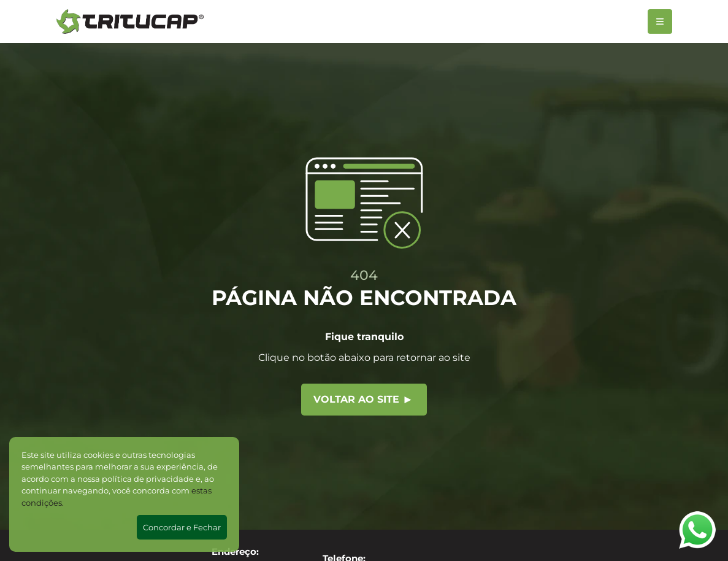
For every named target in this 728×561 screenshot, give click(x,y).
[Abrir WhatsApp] (697, 530)
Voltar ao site (362, 399)
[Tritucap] (130, 21)
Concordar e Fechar (182, 527)
